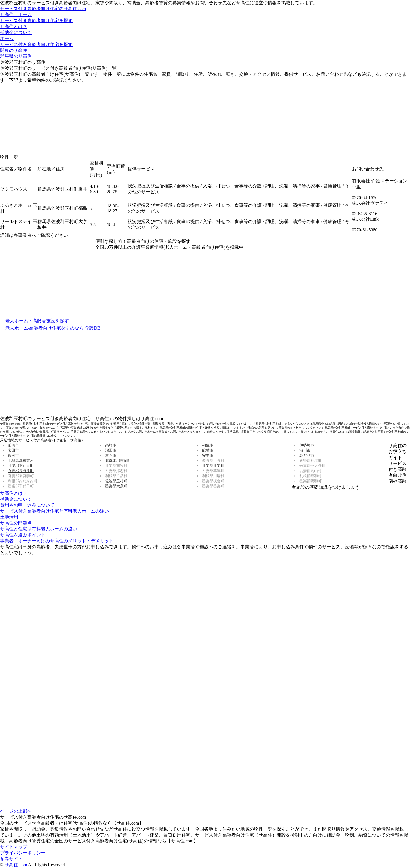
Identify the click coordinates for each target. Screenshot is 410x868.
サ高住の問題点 (16, 523)
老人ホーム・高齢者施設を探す (37, 321)
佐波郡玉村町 (116, 481)
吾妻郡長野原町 (21, 471)
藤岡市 (13, 455)
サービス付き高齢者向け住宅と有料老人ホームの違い (54, 511)
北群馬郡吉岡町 (118, 461)
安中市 (208, 455)
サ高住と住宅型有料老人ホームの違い (39, 529)
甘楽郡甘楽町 (213, 466)
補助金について (16, 32)
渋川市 (305, 450)
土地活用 (9, 517)
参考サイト (11, 859)
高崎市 (111, 445)
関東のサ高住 (14, 50)
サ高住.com (16, 865)
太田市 (13, 450)
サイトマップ (14, 847)
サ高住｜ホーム (16, 15)
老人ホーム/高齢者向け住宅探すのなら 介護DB (53, 328)
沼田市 (111, 450)
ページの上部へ (16, 811)
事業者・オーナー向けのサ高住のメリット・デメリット (57, 541)
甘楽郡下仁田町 (21, 466)
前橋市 (13, 445)
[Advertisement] (43, 119)
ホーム (7, 38)
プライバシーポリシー (23, 853)
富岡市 (111, 455)
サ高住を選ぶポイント (23, 535)
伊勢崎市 (307, 445)
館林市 (208, 450)
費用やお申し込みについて (27, 505)
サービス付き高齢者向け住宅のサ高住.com (43, 9)
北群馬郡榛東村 (21, 461)
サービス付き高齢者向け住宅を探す (36, 21)
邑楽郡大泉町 (116, 486)
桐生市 (208, 445)
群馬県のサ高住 (16, 56)
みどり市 (307, 455)
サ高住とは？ (14, 27)
